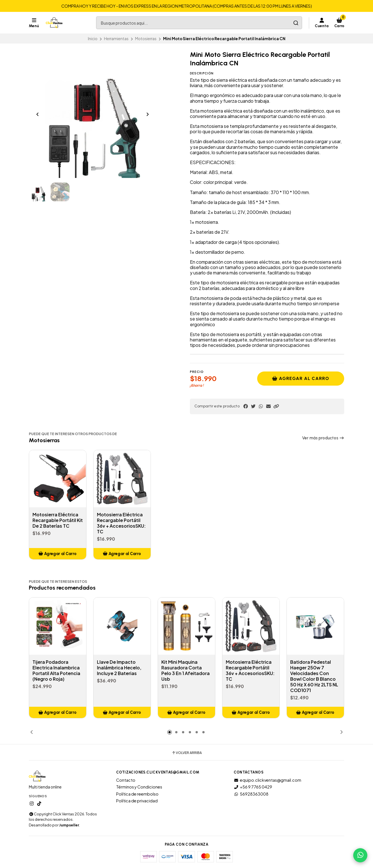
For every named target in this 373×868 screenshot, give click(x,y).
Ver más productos (323, 438)
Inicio (93, 39)
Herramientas (116, 39)
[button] (276, 406)
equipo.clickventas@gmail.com (267, 780)
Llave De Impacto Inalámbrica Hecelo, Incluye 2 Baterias (119, 668)
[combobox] (199, 23)
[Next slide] (148, 114)
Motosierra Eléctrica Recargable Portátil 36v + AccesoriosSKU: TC (121, 523)
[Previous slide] (38, 114)
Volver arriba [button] (187, 753)
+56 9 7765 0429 (253, 787)
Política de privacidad (137, 801)
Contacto (126, 780)
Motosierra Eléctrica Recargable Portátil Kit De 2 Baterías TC (58, 520)
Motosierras (146, 39)
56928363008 (251, 794)
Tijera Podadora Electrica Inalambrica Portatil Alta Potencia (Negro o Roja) (56, 671)
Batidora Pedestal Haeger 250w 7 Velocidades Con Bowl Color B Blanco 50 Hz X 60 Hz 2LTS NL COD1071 (314, 676)
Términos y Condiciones (139, 787)
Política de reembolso (137, 794)
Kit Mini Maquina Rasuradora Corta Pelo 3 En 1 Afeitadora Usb (186, 671)
